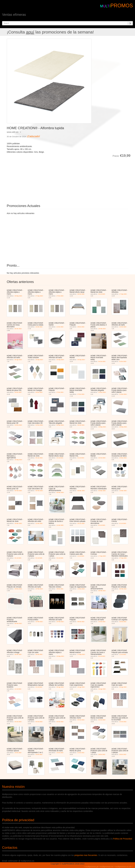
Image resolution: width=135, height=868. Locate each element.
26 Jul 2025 (102, 294)
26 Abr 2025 (81, 294)
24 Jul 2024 (60, 458)
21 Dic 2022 (60, 327)
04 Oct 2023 (102, 361)
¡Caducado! (33, 136)
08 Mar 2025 (60, 492)
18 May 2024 (102, 427)
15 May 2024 (18, 460)
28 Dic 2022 (81, 327)
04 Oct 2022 (18, 722)
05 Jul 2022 (102, 656)
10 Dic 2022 (18, 753)
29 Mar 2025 (18, 523)
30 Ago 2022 (123, 687)
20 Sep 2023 (39, 360)
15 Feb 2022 (39, 622)
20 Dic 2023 (18, 392)
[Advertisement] (38, 179)
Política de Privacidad (123, 839)
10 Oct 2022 (123, 722)
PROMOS (122, 6)
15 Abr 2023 (123, 327)
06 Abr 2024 (81, 425)
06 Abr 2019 (18, 329)
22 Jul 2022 (39, 687)
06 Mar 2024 (60, 425)
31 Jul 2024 (81, 458)
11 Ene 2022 (81, 589)
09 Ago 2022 (60, 687)
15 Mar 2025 (123, 491)
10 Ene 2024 (102, 392)
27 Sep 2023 (39, 296)
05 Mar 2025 (102, 491)
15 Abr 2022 (39, 327)
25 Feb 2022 (60, 622)
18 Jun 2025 (81, 523)
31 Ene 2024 (123, 394)
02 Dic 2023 (123, 361)
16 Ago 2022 (81, 687)
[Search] (130, 23)
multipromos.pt (92, 867)
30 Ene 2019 (18, 589)
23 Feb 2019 (39, 589)
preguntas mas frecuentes (86, 855)
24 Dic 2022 (60, 753)
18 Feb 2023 (102, 329)
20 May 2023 (18, 296)
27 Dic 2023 (60, 296)
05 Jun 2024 (39, 458)
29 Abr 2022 (123, 622)
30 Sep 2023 (81, 360)
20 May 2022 (60, 656)
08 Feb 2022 (102, 591)
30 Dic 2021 (60, 589)
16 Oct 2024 (102, 458)
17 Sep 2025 (123, 294)
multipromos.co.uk (123, 867)
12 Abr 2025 (39, 523)
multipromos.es (107, 867)
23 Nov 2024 (123, 458)
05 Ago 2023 (18, 360)
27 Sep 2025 (123, 558)
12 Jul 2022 (123, 654)
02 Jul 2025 (102, 525)
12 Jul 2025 (81, 556)
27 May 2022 (81, 654)
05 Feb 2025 (18, 491)
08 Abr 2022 (81, 622)
